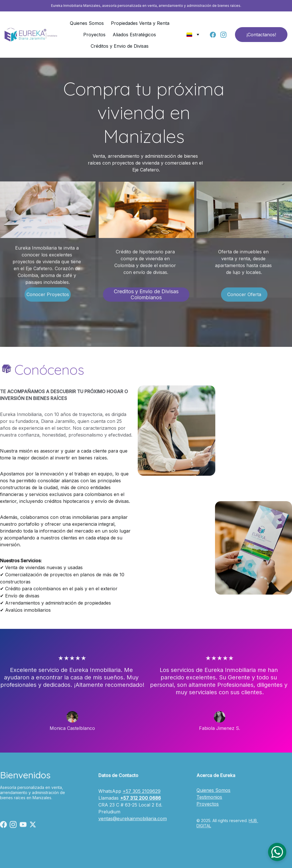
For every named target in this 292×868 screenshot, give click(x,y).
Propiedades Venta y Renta (140, 23)
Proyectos (94, 35)
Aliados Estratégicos (134, 35)
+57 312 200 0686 (140, 803)
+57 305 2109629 (142, 797)
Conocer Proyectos (48, 297)
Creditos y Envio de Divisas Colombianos (146, 297)
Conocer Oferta (244, 297)
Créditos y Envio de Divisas (120, 46)
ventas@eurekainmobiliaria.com (133, 824)
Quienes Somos (87, 23)
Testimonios (209, 802)
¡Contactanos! (261, 35)
